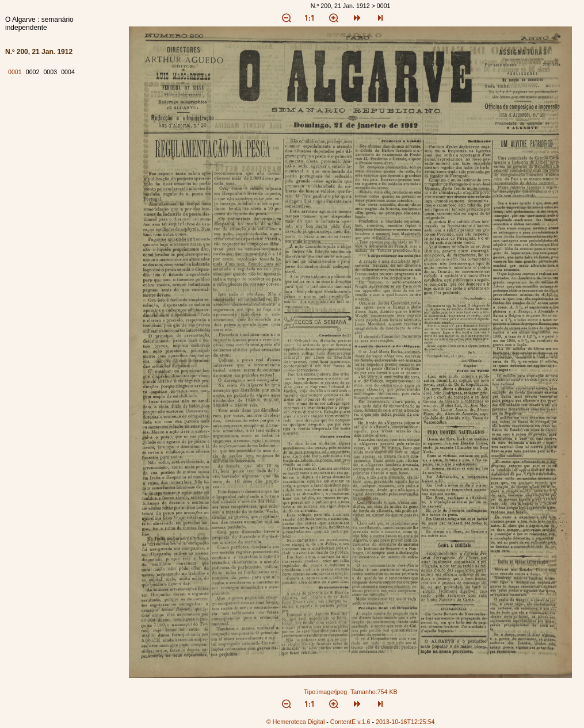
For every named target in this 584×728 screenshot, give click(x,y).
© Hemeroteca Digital (295, 722)
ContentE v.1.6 (350, 722)
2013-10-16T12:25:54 (405, 722)
